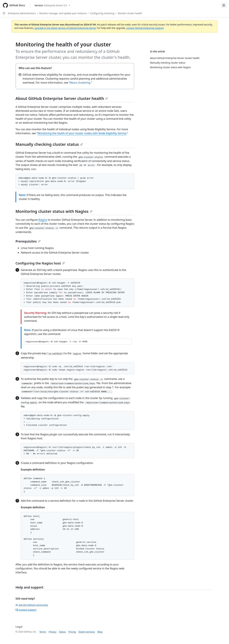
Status (62, 632)
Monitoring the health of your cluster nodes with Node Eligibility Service (82, 133)
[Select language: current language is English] (224, 5)
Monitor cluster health (130, 13)
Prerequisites (28, 241)
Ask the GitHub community (32, 605)
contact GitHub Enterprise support (145, 28)
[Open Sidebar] (4, 13)
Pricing (72, 632)
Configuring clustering (102, 13)
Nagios (43, 220)
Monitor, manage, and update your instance (63, 13)
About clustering (80, 83)
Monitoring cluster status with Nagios (54, 211)
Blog (100, 632)
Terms (43, 632)
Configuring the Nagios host (40, 263)
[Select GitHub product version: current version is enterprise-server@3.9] (52, 5)
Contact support (26, 610)
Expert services (87, 632)
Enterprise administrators (22, 13)
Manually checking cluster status (49, 144)
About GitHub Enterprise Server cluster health (62, 98)
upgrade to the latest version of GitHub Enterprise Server (65, 28)
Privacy (53, 632)
